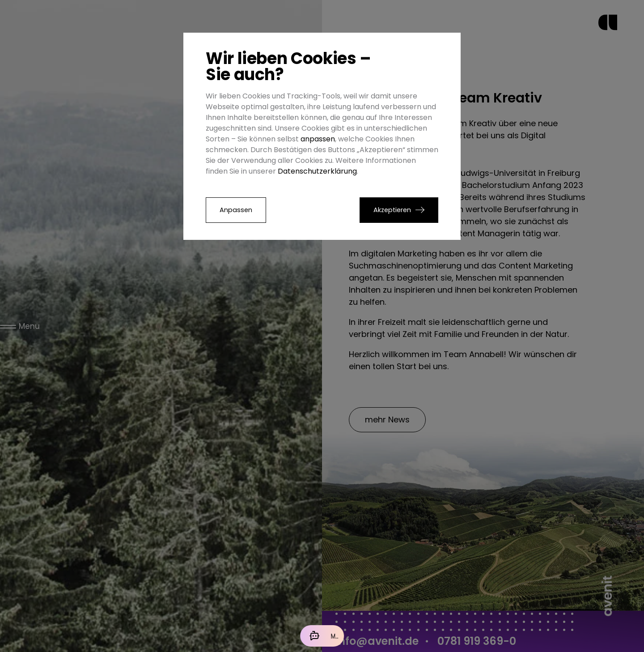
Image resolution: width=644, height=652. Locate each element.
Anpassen (236, 210)
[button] (399, 210)
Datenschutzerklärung (317, 171)
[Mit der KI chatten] (322, 636)
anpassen (318, 139)
